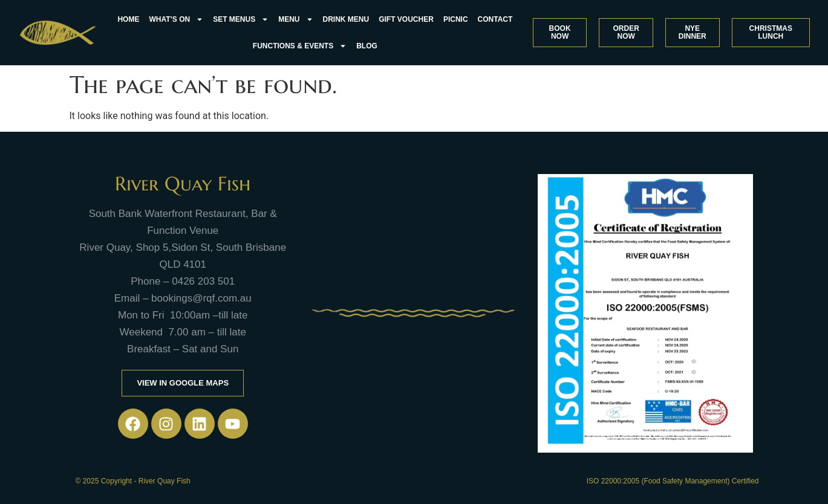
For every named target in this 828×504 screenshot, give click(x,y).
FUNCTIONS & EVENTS (300, 46)
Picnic (456, 19)
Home (128, 19)
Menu (295, 19)
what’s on (176, 19)
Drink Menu (346, 19)
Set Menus (241, 19)
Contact (495, 19)
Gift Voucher (406, 19)
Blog (367, 46)
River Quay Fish (183, 184)
